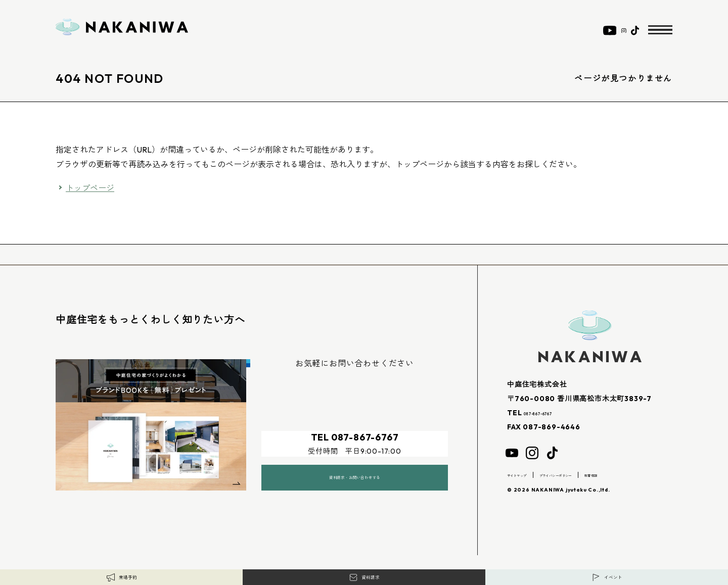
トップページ (90, 188)
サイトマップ (527, 475)
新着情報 (649, 475)
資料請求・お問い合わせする (354, 466)
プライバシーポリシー (591, 475)
